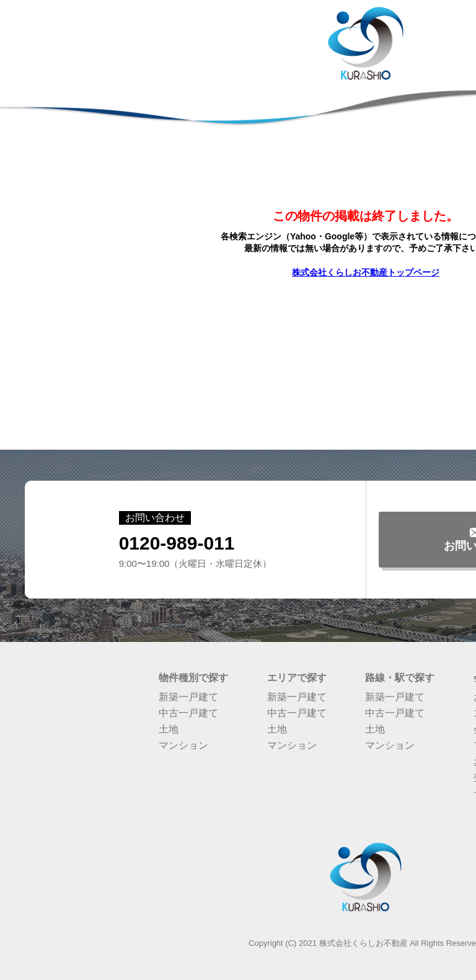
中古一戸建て (188, 713)
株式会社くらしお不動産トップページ (366, 272)
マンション (183, 745)
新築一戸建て (188, 697)
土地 (169, 729)
